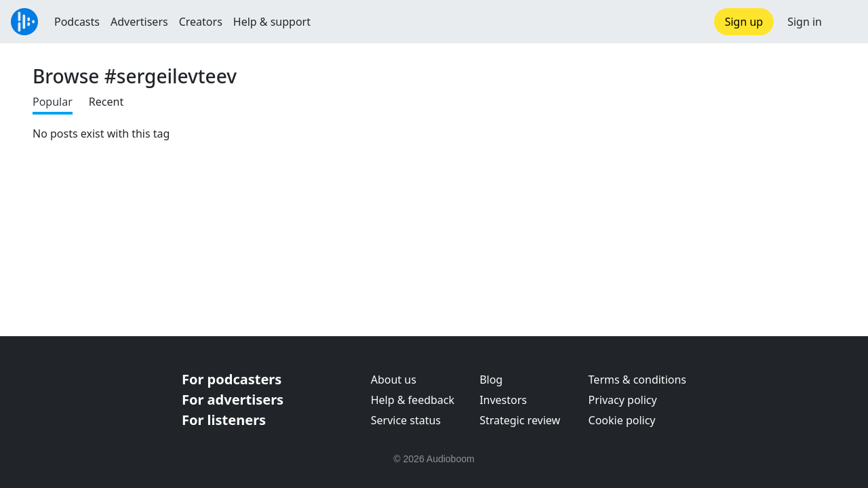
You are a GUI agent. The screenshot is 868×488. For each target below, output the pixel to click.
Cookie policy (622, 420)
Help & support (272, 22)
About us (394, 380)
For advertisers (233, 400)
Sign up (744, 22)
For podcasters (232, 379)
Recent (106, 102)
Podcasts (77, 22)
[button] (845, 22)
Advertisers (139, 22)
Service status (406, 420)
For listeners (224, 420)
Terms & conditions (637, 380)
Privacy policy (623, 400)
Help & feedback (413, 400)
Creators (201, 22)
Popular (53, 102)
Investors (503, 400)
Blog (491, 380)
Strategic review (520, 420)
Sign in (805, 22)
